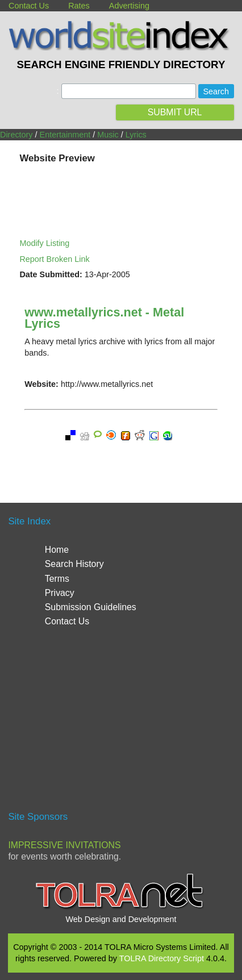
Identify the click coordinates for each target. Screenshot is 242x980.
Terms (57, 579)
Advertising (129, 6)
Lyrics (136, 135)
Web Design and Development (121, 919)
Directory (16, 135)
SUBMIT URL (175, 112)
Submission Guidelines (91, 607)
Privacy (60, 593)
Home (57, 550)
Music (108, 135)
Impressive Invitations (64, 845)
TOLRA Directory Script (162, 958)
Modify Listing (44, 243)
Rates (79, 6)
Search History (74, 564)
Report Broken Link (54, 259)
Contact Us (29, 6)
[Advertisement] (121, 724)
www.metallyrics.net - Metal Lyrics (104, 318)
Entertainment (65, 135)
